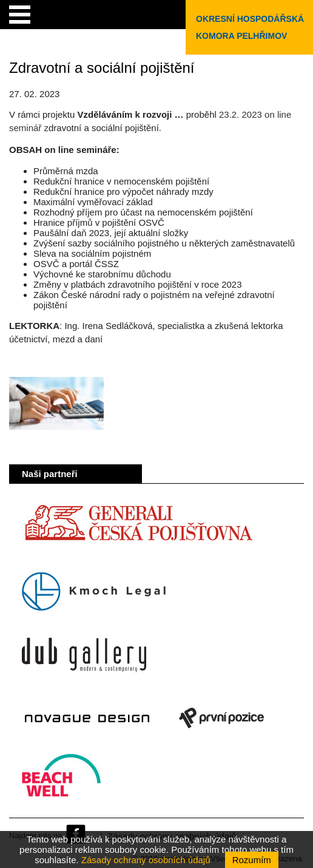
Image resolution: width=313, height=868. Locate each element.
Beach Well (62, 781)
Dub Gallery (84, 655)
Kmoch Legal (94, 592)
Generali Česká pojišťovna (138, 529)
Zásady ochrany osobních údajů (146, 860)
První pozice (221, 718)
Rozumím (252, 860)
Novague (87, 718)
